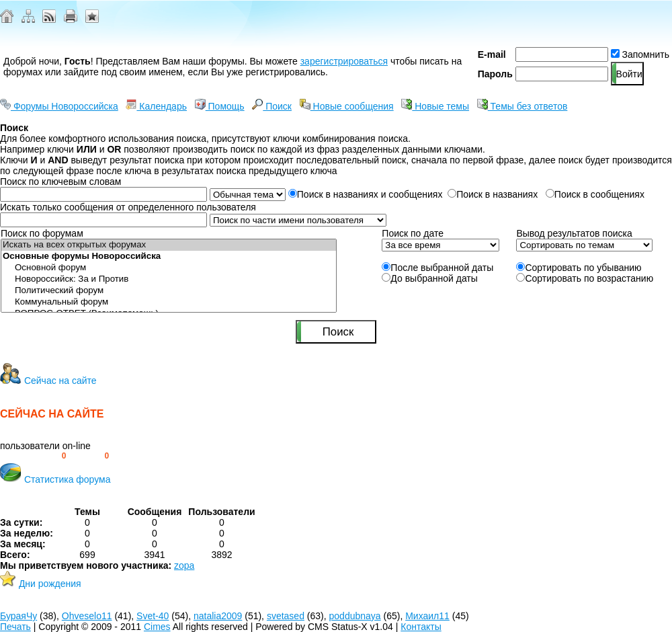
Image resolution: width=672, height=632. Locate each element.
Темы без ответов (522, 106)
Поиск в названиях (494, 194)
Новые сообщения (347, 106)
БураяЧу (18, 616)
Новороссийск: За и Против (169, 279)
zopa (184, 565)
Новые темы (435, 106)
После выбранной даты (437, 268)
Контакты (421, 627)
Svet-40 (153, 616)
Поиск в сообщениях (595, 194)
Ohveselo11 (87, 616)
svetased (286, 616)
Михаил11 (427, 616)
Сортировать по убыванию (579, 268)
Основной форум (169, 268)
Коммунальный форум (169, 302)
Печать (15, 627)
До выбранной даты (430, 278)
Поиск (272, 106)
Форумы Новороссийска (59, 106)
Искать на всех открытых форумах (169, 245)
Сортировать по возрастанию (585, 278)
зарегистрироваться (344, 61)
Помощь (220, 106)
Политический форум (169, 291)
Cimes (157, 627)
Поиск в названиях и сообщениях (366, 194)
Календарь (156, 106)
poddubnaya (355, 616)
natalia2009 (218, 616)
